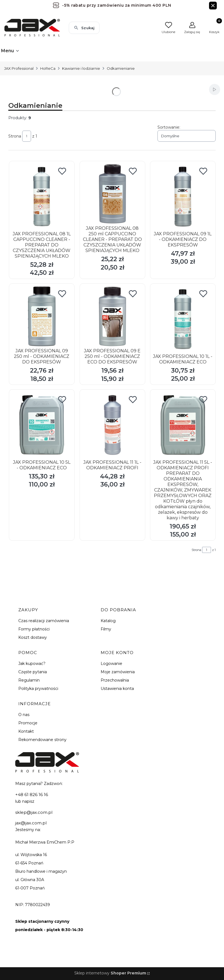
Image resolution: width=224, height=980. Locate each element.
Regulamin (29, 680)
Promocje (28, 723)
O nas (24, 715)
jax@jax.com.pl (31, 823)
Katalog (108, 621)
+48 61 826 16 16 (32, 795)
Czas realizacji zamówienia (44, 621)
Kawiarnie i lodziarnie (81, 68)
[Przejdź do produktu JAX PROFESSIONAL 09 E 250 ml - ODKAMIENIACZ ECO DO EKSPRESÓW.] (112, 316)
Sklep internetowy (110, 973)
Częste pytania (33, 672)
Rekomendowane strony (42, 740)
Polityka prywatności (38, 689)
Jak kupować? (32, 664)
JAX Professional (19, 68)
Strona (15, 136)
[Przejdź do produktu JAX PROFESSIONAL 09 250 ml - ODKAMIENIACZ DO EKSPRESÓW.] (42, 316)
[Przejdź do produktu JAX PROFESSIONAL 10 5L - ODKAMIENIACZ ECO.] (42, 425)
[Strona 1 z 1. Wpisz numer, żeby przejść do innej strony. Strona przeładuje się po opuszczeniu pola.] (27, 136)
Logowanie (111, 664)
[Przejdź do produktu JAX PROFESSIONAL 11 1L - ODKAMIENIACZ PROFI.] (112, 425)
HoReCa (48, 68)
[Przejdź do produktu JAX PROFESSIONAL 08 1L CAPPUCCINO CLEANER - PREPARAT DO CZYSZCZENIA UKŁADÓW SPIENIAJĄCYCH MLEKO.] (42, 196)
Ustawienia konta (117, 689)
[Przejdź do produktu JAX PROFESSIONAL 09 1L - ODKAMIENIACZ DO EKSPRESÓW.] (183, 196)
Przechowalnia (115, 680)
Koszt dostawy (33, 637)
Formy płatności (34, 629)
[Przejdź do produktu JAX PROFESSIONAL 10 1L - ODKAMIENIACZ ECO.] (183, 319)
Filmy (106, 629)
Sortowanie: (169, 127)
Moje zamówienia (118, 672)
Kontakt (26, 731)
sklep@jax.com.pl (34, 812)
